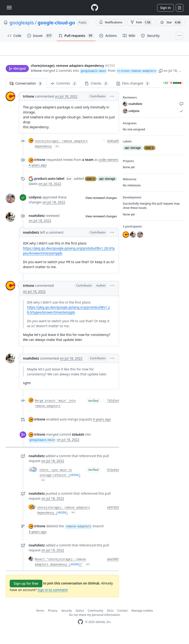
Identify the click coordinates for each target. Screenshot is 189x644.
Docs (110, 620)
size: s (91, 188)
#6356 (75, 485)
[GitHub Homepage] (80, 632)
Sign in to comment (53, 599)
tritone (11, 79)
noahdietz (37, 225)
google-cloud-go (56, 23)
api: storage (107, 188)
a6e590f (113, 569)
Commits (64, 93)
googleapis (22, 23)
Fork (141, 22)
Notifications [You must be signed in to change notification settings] (111, 22)
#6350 (62, 523)
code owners (109, 169)
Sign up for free (26, 593)
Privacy (53, 620)
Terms (40, 620)
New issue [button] (169, 56)
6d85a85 (113, 151)
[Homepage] (95, 8)
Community (96, 620)
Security (67, 620)
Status (80, 620)
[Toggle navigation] (9, 8)
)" (81, 574)
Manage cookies (142, 620)
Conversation (26, 93)
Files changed (133, 93)
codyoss (35, 207)
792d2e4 (113, 411)
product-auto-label (49, 188)
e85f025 (113, 517)
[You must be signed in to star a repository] (171, 22)
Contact (122, 620)
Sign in (165, 8)
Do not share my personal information (95, 625)
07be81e (113, 480)
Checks (97, 93)
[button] (136, 79)
